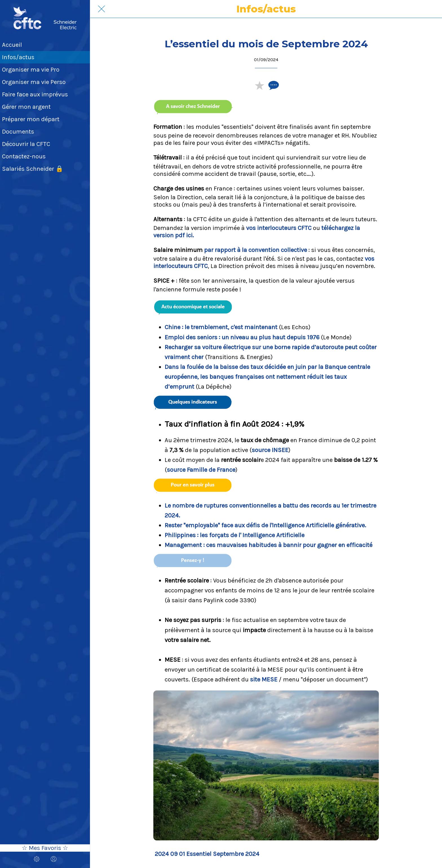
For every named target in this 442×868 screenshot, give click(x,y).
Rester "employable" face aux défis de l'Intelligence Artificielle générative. (265, 525)
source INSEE (270, 450)
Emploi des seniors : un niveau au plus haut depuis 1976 (242, 337)
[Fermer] (101, 9)
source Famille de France (201, 470)
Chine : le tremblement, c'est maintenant (221, 327)
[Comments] (273, 85)
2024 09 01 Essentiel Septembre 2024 (207, 854)
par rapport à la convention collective (256, 250)
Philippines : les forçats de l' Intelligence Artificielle (235, 535)
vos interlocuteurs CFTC (279, 228)
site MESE (264, 679)
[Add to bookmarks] (259, 85)
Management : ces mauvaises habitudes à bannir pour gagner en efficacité (268, 545)
